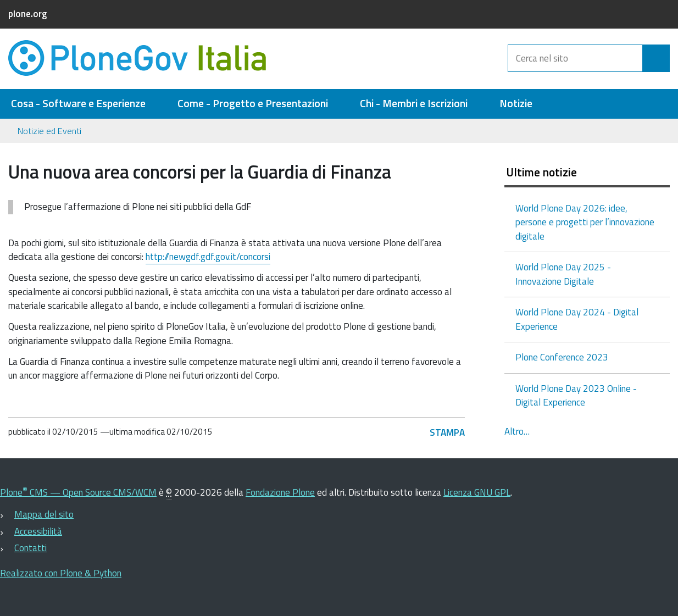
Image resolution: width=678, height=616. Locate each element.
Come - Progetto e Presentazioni (253, 104)
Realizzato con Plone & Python (61, 573)
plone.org (27, 14)
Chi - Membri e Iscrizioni (414, 104)
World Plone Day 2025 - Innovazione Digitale (563, 274)
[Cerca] (656, 58)
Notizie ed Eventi (49, 131)
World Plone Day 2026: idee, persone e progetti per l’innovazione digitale (585, 222)
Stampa (447, 432)
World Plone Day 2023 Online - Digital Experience (576, 396)
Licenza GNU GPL (477, 492)
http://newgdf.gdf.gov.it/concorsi (208, 257)
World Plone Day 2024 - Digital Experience (577, 319)
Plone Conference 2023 (562, 357)
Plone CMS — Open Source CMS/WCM (78, 492)
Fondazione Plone (280, 492)
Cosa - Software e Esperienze (78, 104)
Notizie (516, 104)
